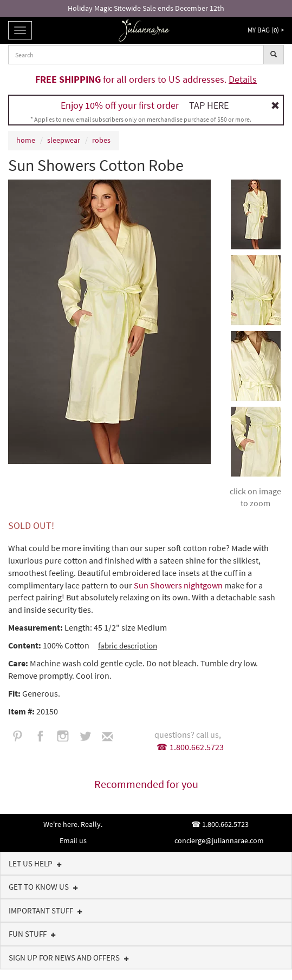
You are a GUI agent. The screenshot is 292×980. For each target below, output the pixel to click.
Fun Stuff (32, 934)
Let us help (35, 863)
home (26, 140)
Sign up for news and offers (69, 958)
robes (101, 140)
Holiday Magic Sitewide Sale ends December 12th (146, 8)
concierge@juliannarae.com (219, 840)
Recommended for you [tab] (146, 784)
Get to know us (43, 887)
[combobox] (136, 55)
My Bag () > (266, 30)
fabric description (128, 645)
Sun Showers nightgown (179, 585)
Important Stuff (46, 911)
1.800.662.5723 (197, 747)
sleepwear (64, 140)
